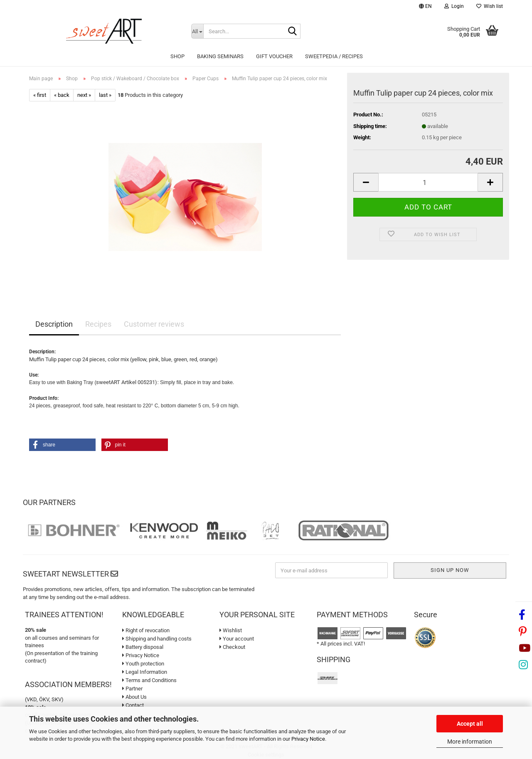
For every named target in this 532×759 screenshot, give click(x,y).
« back (62, 95)
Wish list (490, 6)
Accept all (470, 724)
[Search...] (197, 31)
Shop (177, 56)
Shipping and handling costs (157, 639)
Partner (132, 689)
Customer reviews (154, 324)
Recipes (98, 324)
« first (40, 95)
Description (54, 324)
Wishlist (231, 630)
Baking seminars (220, 56)
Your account (237, 639)
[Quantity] (428, 182)
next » (84, 95)
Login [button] (454, 6)
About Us (134, 697)
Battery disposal (143, 647)
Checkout (232, 647)
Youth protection (143, 664)
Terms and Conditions (149, 680)
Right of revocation (146, 630)
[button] (425, 7)
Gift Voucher (274, 56)
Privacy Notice (308, 739)
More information (470, 742)
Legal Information (145, 672)
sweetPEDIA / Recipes (334, 56)
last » (105, 95)
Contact (133, 705)
